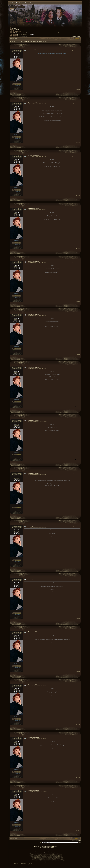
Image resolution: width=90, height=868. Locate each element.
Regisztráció (28, 3)
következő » (78, 36)
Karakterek (16, 30)
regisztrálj (32, 11)
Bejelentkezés (19, 3)
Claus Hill (20, 35)
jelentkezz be (25, 11)
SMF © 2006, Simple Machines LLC (52, 847)
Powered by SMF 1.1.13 (39, 847)
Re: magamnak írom (34, 103)
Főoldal (12, 3)
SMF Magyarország (50, 848)
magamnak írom (23, 36)
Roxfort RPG (15, 28)
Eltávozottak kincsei (21, 33)
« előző (74, 36)
